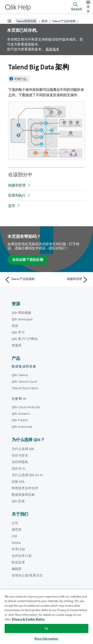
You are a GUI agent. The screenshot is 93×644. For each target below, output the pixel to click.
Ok (46, 628)
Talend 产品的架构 (64, 21)
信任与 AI (18, 468)
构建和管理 (17, 185)
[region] (46, 617)
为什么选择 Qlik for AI (27, 475)
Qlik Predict (20, 420)
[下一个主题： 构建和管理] (68, 280)
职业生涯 (18, 562)
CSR (14, 536)
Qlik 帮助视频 (21, 313)
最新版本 (52, 49)
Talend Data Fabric (25, 388)
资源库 (17, 345)
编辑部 (17, 569)
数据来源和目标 (23, 495)
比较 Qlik (18, 481)
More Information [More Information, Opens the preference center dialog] (46, 639)
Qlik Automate (22, 427)
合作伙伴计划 (22, 556)
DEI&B (16, 543)
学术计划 (18, 549)
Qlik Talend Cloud (24, 382)
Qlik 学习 (18, 332)
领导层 (17, 530)
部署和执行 (17, 195)
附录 (45, 21)
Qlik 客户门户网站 (25, 339)
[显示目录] (9, 21)
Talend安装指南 (26, 21)
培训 (15, 326)
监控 (12, 206)
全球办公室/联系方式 (27, 575)
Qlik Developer (22, 319)
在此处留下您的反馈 (28, 260)
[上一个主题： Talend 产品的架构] (25, 280)
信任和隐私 (20, 462)
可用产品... (21, 79)
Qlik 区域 (18, 501)
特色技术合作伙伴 (25, 488)
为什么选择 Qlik (23, 449)
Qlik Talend (20, 375)
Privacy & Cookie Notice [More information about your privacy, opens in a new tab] (28, 619)
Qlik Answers (21, 414)
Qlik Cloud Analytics (26, 407)
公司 (15, 523)
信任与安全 (20, 455)
